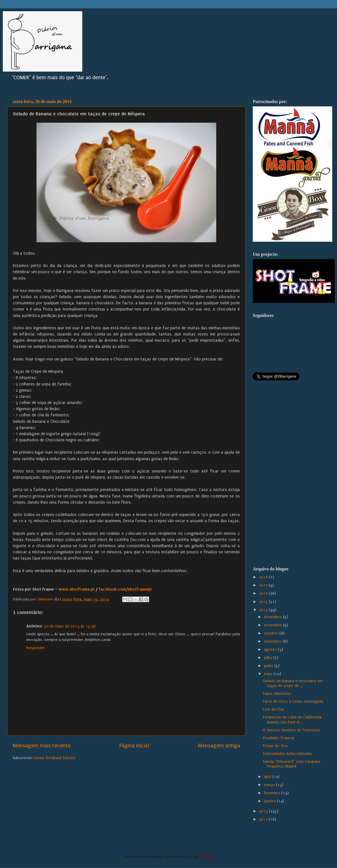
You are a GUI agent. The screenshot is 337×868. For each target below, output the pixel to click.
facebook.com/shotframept (125, 589)
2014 (264, 610)
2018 (264, 577)
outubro (272, 633)
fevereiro (273, 793)
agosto (271, 650)
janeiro (270, 801)
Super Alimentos (277, 694)
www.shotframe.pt (77, 589)
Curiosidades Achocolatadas (288, 754)
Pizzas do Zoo (275, 746)
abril (268, 777)
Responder (36, 648)
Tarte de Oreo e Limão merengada (293, 702)
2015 (264, 602)
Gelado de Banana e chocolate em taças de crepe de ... (293, 683)
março (270, 785)
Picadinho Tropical (278, 738)
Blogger (207, 857)
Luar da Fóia (273, 709)
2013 (264, 811)
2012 (264, 819)
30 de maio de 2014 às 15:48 (70, 626)
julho (269, 658)
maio (269, 674)
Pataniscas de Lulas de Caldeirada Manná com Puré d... (292, 720)
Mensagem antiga (219, 746)
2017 (264, 585)
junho (269, 666)
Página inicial (134, 746)
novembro (274, 625)
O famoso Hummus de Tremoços (292, 730)
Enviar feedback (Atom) (55, 758)
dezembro (274, 617)
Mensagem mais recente (42, 746)
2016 (264, 593)
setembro (273, 641)
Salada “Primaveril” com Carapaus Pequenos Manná (292, 764)
